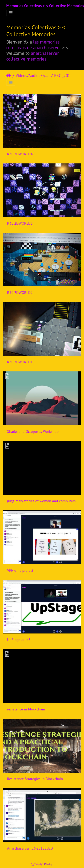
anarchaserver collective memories (33, 56)
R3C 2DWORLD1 (20, 362)
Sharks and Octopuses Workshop (33, 431)
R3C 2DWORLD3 (20, 223)
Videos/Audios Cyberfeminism (33, 76)
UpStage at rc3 (19, 640)
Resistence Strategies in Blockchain (35, 779)
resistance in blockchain (26, 709)
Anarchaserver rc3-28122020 (30, 848)
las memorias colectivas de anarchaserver (34, 45)
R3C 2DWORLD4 (20, 154)
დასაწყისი (9, 76)
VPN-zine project (20, 570)
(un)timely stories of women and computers (41, 501)
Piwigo (49, 864)
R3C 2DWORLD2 (20, 293)
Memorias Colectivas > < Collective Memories (45, 6)
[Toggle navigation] (11, 13)
